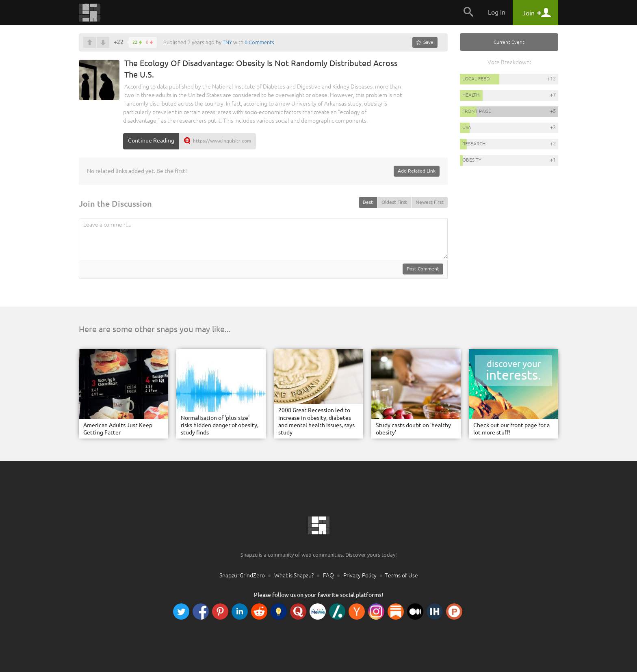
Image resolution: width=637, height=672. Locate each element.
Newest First (430, 202)
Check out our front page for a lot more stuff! (511, 429)
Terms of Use (401, 575)
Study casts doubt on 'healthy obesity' (413, 429)
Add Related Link (417, 171)
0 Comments (259, 42)
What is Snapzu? (294, 575)
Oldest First (394, 202)
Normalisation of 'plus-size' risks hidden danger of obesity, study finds (220, 425)
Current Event (509, 42)
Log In (497, 12)
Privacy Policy (360, 575)
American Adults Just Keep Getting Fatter (118, 429)
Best (368, 202)
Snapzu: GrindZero (242, 575)
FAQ (328, 575)
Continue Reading (151, 140)
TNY (227, 42)
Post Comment (423, 269)
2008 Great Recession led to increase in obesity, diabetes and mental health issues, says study (316, 421)
